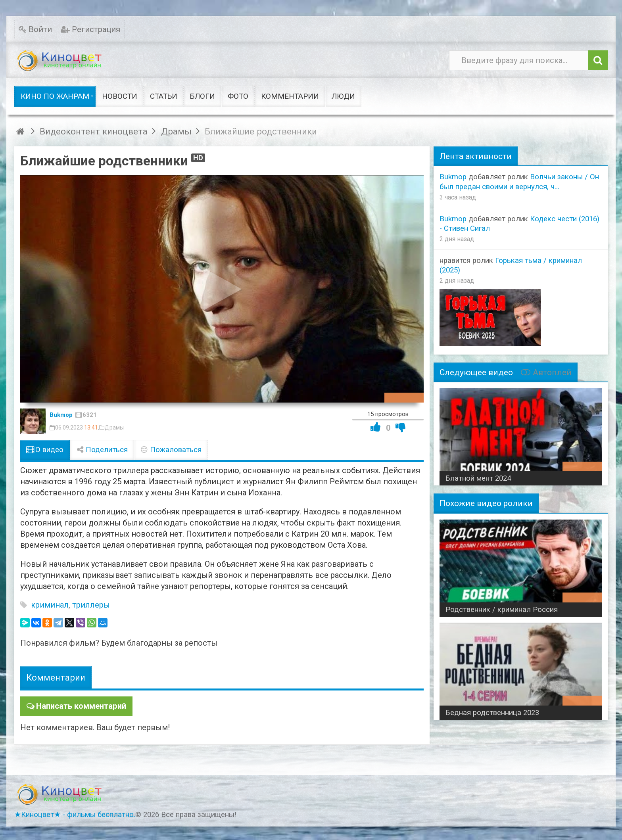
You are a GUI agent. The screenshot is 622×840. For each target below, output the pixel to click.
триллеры (91, 605)
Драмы (114, 428)
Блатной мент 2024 (478, 478)
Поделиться (102, 450)
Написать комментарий (81, 706)
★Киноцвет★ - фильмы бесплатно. (75, 814)
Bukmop (61, 415)
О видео (45, 450)
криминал (50, 605)
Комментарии (56, 677)
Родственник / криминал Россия (502, 610)
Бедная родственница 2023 (492, 713)
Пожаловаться (171, 450)
